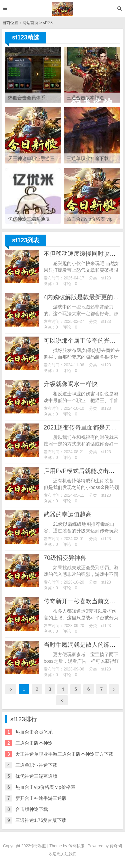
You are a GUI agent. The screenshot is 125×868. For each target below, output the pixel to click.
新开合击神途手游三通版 (41, 798)
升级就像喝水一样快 (71, 384)
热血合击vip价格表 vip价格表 (45, 787)
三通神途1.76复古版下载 (41, 820)
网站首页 (30, 23)
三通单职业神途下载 (36, 765)
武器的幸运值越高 (68, 514)
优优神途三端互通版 (36, 776)
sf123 (48, 23)
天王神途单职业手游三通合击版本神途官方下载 (64, 754)
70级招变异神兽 (65, 558)
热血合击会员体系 (34, 732)
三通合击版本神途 (34, 743)
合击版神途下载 (32, 809)
